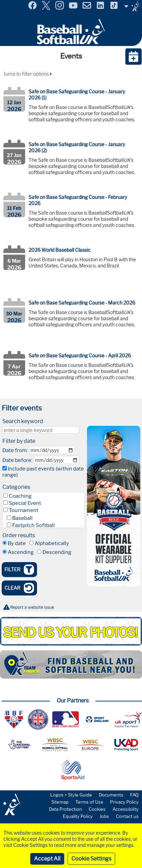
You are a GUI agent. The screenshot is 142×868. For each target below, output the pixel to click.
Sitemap (60, 802)
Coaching (20, 496)
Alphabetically (52, 543)
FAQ (134, 795)
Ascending (21, 552)
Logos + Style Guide (71, 795)
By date (17, 543)
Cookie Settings (91, 859)
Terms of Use (89, 802)
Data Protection (65, 809)
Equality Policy (78, 816)
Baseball (22, 518)
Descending (57, 552)
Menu (6, 3)
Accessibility (126, 809)
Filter (19, 570)
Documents (111, 795)
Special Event (25, 503)
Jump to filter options (28, 74)
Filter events (22, 408)
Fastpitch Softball (33, 525)
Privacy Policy (124, 802)
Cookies (97, 809)
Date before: (17, 460)
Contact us (127, 816)
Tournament (24, 510)
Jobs (104, 816)
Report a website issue (32, 607)
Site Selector (132, 6)
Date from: (15, 450)
